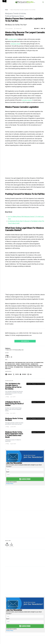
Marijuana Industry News (11, 366)
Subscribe (25, 479)
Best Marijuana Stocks (21, 363)
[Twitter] (11, 545)
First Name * (9, 467)
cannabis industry (27, 100)
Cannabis (18, 364)
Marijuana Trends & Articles (16, 14)
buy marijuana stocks (10, 364)
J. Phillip (7, 355)
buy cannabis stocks (39, 363)
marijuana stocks (15, 44)
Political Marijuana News (15, 16)
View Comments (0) (25, 341)
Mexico (41, 366)
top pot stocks (38, 367)
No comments (10, 29)
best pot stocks (30, 363)
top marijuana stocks (29, 367)
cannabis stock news (25, 364)
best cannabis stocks (10, 363)
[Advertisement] (16, 525)
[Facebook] (7, 545)
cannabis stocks (34, 364)
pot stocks (11, 367)
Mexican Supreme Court (34, 366)
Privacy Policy (10, 484)
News (6, 367)
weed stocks (8, 369)
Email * (8, 472)
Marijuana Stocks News (22, 366)
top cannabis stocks (18, 367)
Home (7, 10)
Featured (29, 384)
